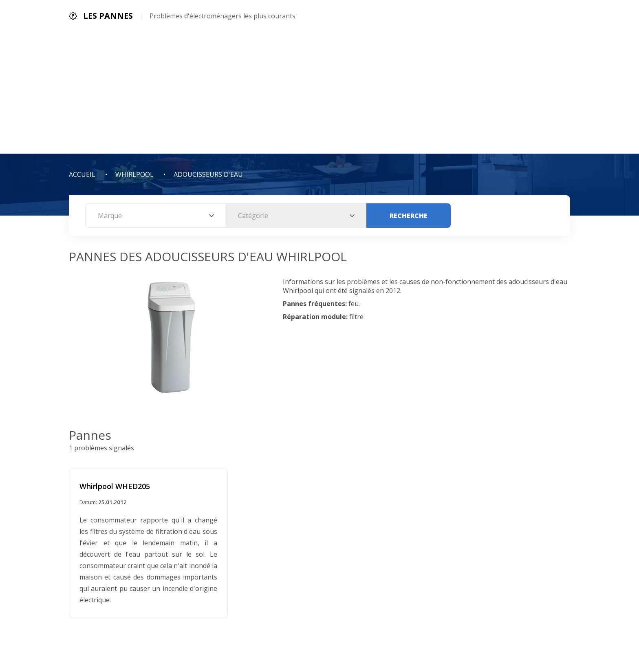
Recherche (409, 216)
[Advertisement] (319, 93)
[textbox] (155, 216)
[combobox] (155, 216)
